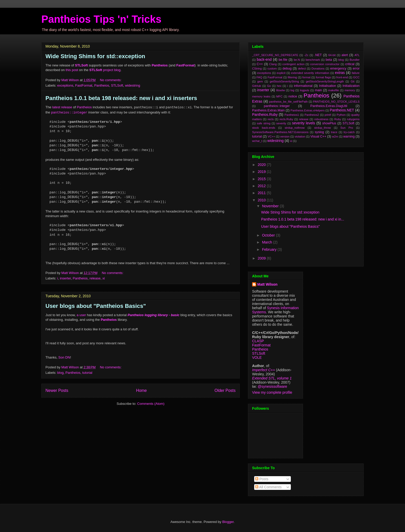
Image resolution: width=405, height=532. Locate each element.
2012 (262, 186)
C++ (260, 64)
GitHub (257, 86)
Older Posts (225, 390)
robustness (321, 119)
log (293, 90)
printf (328, 115)
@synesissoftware (272, 386)
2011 (262, 193)
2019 (262, 172)
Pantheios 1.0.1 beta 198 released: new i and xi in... (303, 219)
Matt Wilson (267, 284)
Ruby (338, 119)
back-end (264, 59)
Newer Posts (57, 390)
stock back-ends (264, 128)
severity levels (304, 123)
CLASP (258, 341)
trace (334, 132)
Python (341, 115)
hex (279, 86)
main (318, 90)
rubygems (353, 119)
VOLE (257, 358)
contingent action (293, 64)
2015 (262, 179)
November (271, 206)
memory (350, 90)
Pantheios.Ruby (265, 115)
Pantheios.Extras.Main (268, 110)
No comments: (111, 80)
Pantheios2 (312, 115)
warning (349, 136)
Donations (318, 69)
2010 (262, 200)
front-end (342, 77)
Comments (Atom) (151, 404)
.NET (318, 55)
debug (287, 69)
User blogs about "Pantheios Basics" (96, 306)
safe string (264, 123)
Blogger (228, 522)
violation (300, 136)
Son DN (64, 357)
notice (293, 96)
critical (350, 64)
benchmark (313, 60)
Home (142, 390)
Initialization (351, 86)
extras (340, 73)
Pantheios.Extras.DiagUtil (329, 106)
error (356, 69)
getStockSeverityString (284, 81)
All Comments (268, 487)
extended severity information (310, 73)
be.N (297, 60)
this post (72, 70)
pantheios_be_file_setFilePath (288, 102)
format (306, 77)
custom (272, 69)
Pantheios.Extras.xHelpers (308, 110)
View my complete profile (272, 392)
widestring (133, 85)
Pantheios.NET (342, 110)
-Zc (306, 55)
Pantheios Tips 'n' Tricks (101, 19)
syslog (320, 132)
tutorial (87, 373)
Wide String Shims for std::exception (95, 56)
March (267, 242)
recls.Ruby (286, 119)
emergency (338, 69)
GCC (356, 77)
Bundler (355, 60)
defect (302, 69)
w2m (335, 136)
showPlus (329, 123)
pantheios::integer (277, 106)
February (270, 249)
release (95, 278)
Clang (273, 64)
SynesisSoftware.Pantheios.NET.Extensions (280, 132)
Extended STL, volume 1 (272, 378)
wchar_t (257, 141)
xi (103, 278)
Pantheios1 (292, 115)
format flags (324, 77)
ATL (357, 55)
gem (260, 81)
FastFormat (84, 85)
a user (81, 315)
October (269, 235)
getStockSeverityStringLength (325, 81)
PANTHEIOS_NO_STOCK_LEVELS (336, 102)
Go (269, 86)
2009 (262, 258)
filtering (292, 77)
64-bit (332, 55)
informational (303, 86)
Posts (262, 479)
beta (329, 60)
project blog (105, 70)
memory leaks (261, 96)
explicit (281, 73)
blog (61, 373)
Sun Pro (347, 128)
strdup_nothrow (295, 128)
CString (257, 69)
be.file (283, 60)
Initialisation (328, 86)
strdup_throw (322, 128)
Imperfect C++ (264, 370)
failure (356, 73)
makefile (334, 90)
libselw (281, 90)
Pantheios (102, 85)
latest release (62, 107)
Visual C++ (318, 136)
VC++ (271, 136)
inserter (65, 278)
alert (345, 55)
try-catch (349, 132)
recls (271, 119)
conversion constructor (325, 64)
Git (353, 81)
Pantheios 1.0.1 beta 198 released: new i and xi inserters (121, 98)
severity (281, 123)
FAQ (259, 77)
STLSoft (117, 85)
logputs (305, 90)
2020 (262, 165)
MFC (279, 96)
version (285, 136)
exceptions (65, 85)
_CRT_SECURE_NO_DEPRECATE (275, 55)
